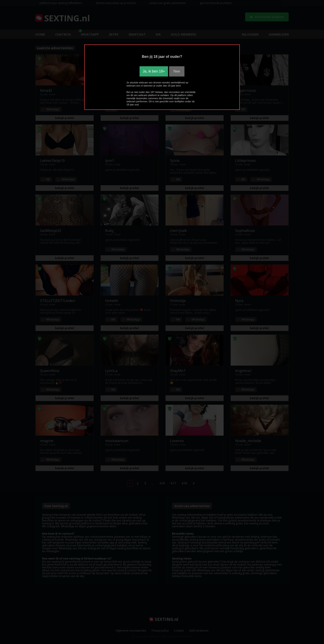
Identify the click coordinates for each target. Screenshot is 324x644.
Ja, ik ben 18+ (154, 71)
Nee (177, 71)
